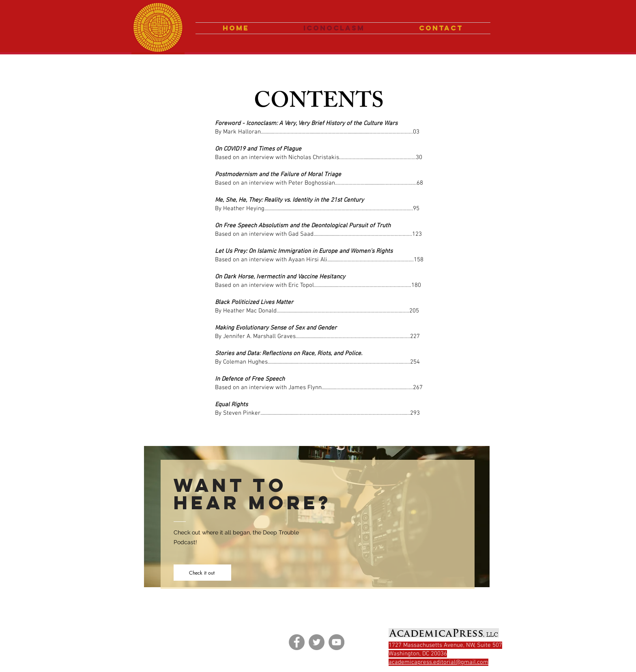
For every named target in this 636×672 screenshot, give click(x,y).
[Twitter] (317, 642)
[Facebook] (297, 642)
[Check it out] (202, 573)
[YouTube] (336, 642)
